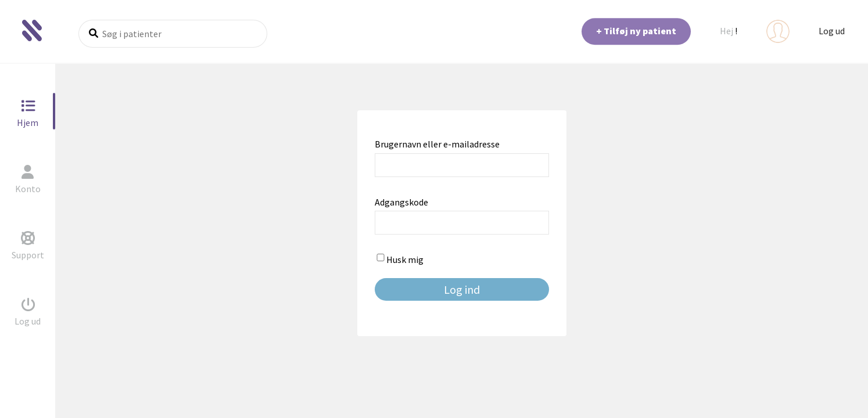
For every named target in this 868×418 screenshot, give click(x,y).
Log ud (832, 31)
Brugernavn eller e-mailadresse (437, 144)
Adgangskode (401, 202)
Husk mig (399, 260)
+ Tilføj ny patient (636, 31)
